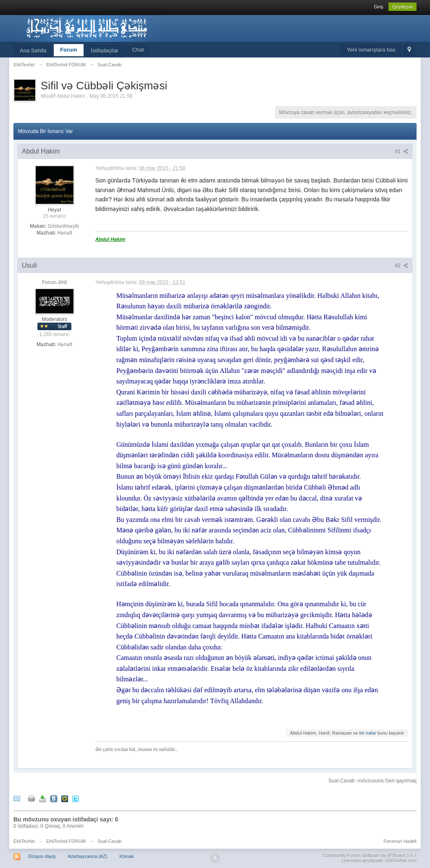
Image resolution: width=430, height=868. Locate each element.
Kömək (127, 856)
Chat (138, 50)
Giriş (379, 7)
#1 (401, 151)
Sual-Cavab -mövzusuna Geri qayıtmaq (372, 781)
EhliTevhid (24, 841)
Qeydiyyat (402, 7)
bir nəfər (367, 733)
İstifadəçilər (105, 51)
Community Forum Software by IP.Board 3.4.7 (370, 855)
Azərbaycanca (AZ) (87, 856)
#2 (401, 266)
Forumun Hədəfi (400, 841)
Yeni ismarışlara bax (371, 50)
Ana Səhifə (33, 51)
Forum (68, 50)
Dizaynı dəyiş (42, 856)
